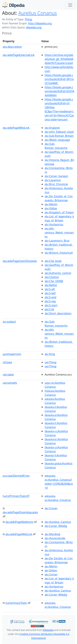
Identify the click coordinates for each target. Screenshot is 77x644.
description (12, 47)
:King (50, 354)
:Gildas (51, 208)
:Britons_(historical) (59, 253)
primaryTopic (16, 603)
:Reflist (51, 285)
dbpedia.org (34, 27)
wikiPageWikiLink (16, 128)
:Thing (51, 362)
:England (52, 128)
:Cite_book (53, 261)
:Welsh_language (57, 140)
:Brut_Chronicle (56, 184)
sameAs (10, 383)
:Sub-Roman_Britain (59, 136)
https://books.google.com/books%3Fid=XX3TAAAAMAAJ (59, 91)
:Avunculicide (55, 538)
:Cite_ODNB (54, 281)
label (8, 375)
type (7, 362)
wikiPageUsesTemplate (20, 261)
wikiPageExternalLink (19, 55)
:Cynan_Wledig (56, 526)
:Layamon (53, 180)
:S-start (51, 305)
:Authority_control (58, 273)
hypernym (12, 354)
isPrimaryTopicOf (16, 496)
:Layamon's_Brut (57, 241)
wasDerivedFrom (16, 476)
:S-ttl (49, 309)
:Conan (51, 508)
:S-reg (50, 301)
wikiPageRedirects (19, 522)
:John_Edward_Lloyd (59, 132)
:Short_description (58, 313)
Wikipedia (48, 630)
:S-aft (50, 289)
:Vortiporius (54, 224)
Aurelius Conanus (38, 13)
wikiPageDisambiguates (20, 512)
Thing (28, 19)
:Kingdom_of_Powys (59, 212)
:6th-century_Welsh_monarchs (59, 233)
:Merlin (51, 204)
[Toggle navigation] (70, 5)
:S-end (50, 297)
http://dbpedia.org (40, 23)
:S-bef (50, 293)
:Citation (52, 277)
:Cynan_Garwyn (56, 176)
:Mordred (52, 534)
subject (9, 322)
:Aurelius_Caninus (58, 522)
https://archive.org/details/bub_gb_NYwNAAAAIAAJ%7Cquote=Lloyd (59, 59)
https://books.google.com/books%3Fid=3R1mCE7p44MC (59, 79)
